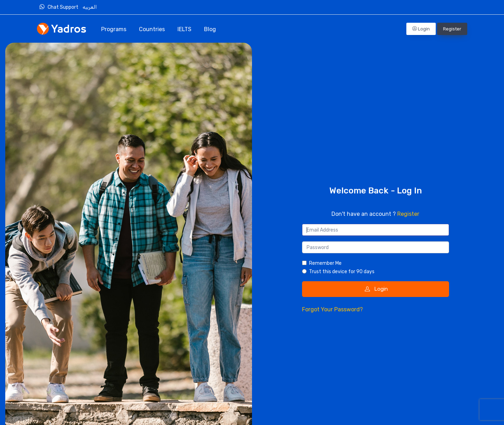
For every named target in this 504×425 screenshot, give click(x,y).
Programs (114, 29)
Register (452, 29)
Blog (210, 29)
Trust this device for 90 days (342, 272)
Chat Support (61, 7)
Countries (152, 29)
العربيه (90, 7)
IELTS (184, 29)
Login (421, 29)
